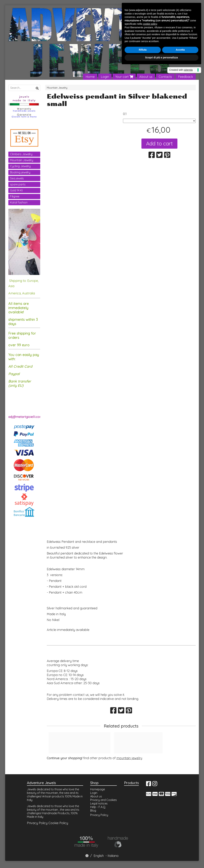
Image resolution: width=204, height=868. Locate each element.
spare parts (18, 184)
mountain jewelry (129, 758)
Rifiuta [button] (143, 50)
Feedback (186, 77)
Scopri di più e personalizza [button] (161, 58)
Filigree (15, 196)
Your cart (124, 77)
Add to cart (159, 143)
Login (105, 77)
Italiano (113, 856)
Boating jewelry (20, 172)
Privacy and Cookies (104, 800)
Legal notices (99, 803)
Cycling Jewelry (20, 166)
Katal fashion (19, 202)
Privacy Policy (37, 823)
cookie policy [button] (150, 24)
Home (90, 77)
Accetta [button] (180, 50)
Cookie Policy (58, 823)
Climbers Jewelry (21, 154)
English (99, 856)
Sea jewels (17, 178)
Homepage (98, 789)
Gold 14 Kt (16, 190)
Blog (93, 810)
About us (146, 77)
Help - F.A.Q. (98, 807)
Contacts (165, 77)
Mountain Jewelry (57, 88)
